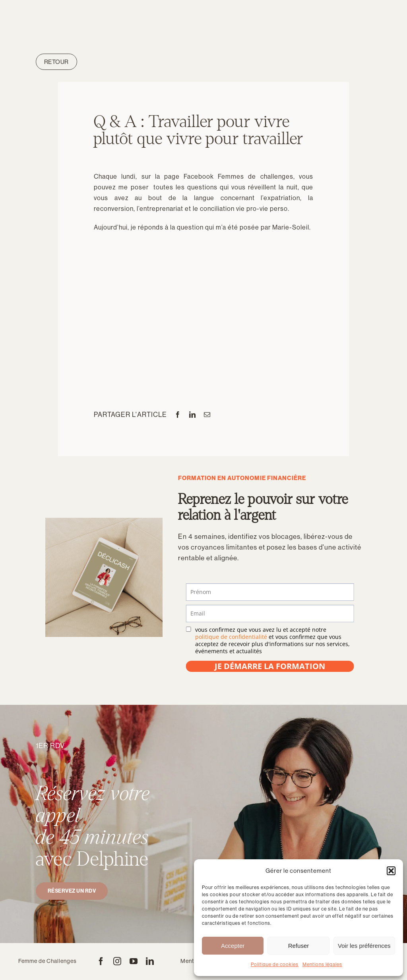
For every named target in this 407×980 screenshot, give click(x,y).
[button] (391, 871)
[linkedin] (150, 961)
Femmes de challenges (255, 177)
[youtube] (134, 961)
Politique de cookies (275, 965)
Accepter (233, 946)
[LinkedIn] (193, 415)
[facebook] (101, 961)
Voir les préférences (364, 946)
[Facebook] (178, 415)
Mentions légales (322, 965)
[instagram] (117, 961)
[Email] (207, 415)
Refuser (299, 946)
